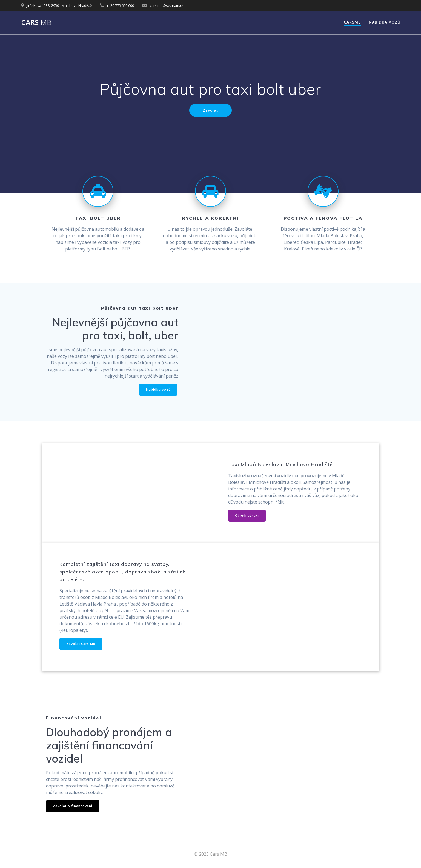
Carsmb (352, 22)
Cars (36, 22)
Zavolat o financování (73, 808)
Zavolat (210, 110)
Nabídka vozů (385, 22)
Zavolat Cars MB (81, 645)
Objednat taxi (248, 516)
